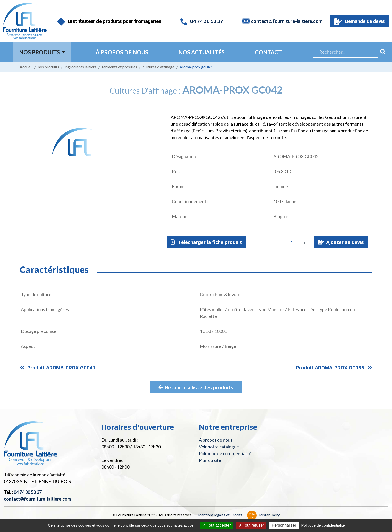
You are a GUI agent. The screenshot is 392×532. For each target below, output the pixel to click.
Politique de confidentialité (225, 453)
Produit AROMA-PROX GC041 (58, 367)
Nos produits (49, 67)
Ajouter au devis (341, 242)
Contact (268, 52)
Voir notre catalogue (219, 447)
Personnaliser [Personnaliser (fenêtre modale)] (284, 525)
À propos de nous (122, 52)
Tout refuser (251, 525)
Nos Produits (40, 52)
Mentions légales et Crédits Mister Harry (239, 515)
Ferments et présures (120, 67)
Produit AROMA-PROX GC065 (334, 367)
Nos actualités (202, 52)
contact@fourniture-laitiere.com (287, 21)
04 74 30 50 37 (202, 21)
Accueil (26, 67)
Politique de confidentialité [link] (323, 525)
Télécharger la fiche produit (207, 242)
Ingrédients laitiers (81, 67)
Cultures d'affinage (159, 67)
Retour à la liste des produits (196, 387)
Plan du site (210, 460)
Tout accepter (217, 525)
